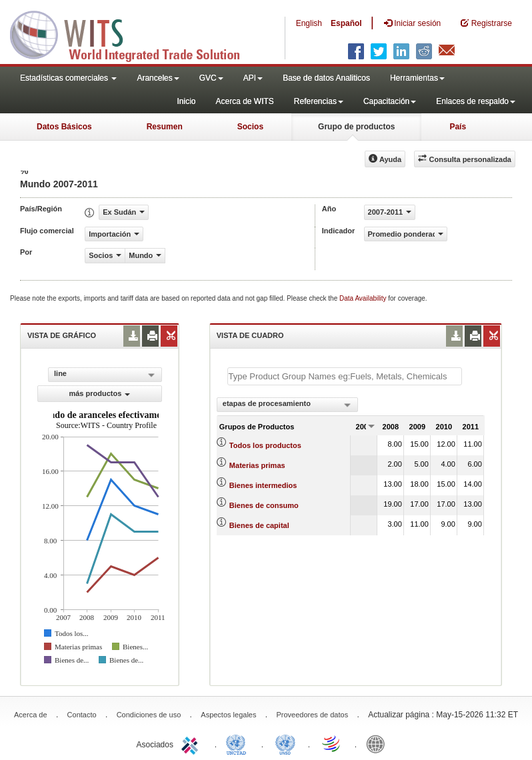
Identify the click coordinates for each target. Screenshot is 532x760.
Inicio (186, 101)
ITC (192, 743)
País (458, 127)
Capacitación (390, 101)
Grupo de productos (356, 127)
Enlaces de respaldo (476, 101)
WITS (133, 33)
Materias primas (257, 465)
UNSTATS (285, 743)
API (253, 78)
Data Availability (364, 298)
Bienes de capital (259, 525)
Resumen (165, 127)
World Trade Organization (332, 743)
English (309, 23)
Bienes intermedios (263, 485)
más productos (99, 393)
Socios (250, 127)
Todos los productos (265, 445)
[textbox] (345, 376)
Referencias (319, 101)
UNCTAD (239, 743)
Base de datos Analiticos (326, 78)
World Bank (379, 743)
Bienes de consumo (264, 505)
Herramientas (417, 78)
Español (346, 23)
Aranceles (158, 78)
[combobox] (287, 405)
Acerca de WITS (244, 101)
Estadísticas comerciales (68, 78)
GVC (211, 78)
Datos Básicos (64, 127)
